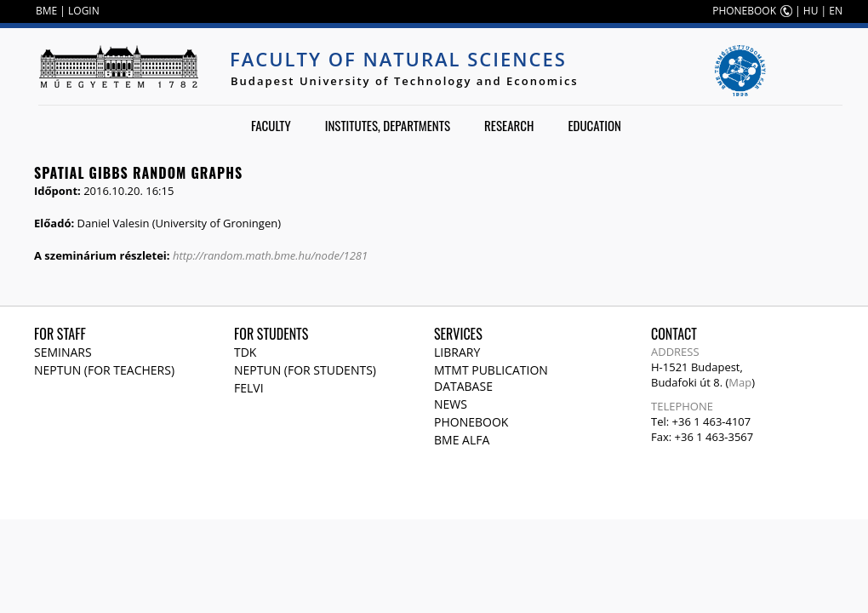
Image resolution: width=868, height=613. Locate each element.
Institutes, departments (388, 125)
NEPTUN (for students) (305, 370)
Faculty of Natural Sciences (398, 59)
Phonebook (471, 422)
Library (457, 352)
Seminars (63, 352)
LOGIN (84, 11)
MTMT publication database (491, 378)
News (451, 404)
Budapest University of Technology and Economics (405, 81)
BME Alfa (462, 440)
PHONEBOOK (744, 11)
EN (836, 11)
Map (740, 382)
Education (594, 125)
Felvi (249, 388)
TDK (245, 352)
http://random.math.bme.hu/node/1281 (270, 255)
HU (811, 11)
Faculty (271, 125)
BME (46, 11)
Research (509, 125)
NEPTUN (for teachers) (104, 370)
